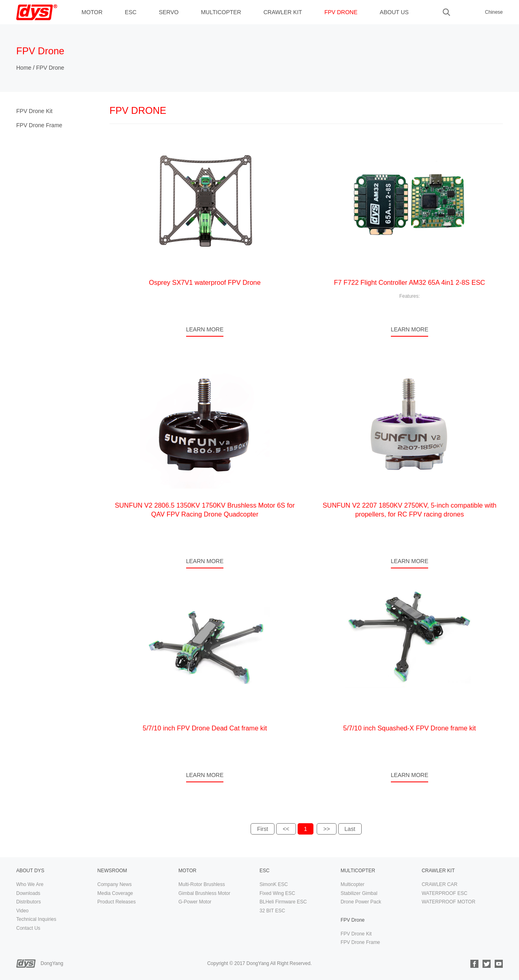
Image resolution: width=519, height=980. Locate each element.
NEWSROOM (112, 871)
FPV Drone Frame (39, 125)
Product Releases (117, 902)
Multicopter (353, 884)
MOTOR (92, 12)
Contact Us (28, 928)
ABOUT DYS (30, 871)
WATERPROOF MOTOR (448, 902)
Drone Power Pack (361, 902)
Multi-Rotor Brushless (202, 884)
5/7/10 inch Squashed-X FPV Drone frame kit (409, 728)
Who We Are (30, 884)
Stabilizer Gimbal (359, 893)
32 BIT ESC (272, 911)
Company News (115, 884)
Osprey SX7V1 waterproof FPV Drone (205, 282)
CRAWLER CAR (440, 884)
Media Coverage (115, 893)
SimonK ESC (274, 884)
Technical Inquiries (36, 919)
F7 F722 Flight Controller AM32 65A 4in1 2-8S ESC (410, 282)
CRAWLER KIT (283, 12)
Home (24, 68)
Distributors (29, 902)
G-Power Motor (195, 902)
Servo (169, 12)
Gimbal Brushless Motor (204, 893)
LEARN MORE (205, 329)
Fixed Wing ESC (277, 893)
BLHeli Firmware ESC (283, 902)
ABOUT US (394, 12)
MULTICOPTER (221, 12)
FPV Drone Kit (34, 111)
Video (22, 911)
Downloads (28, 893)
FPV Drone (341, 12)
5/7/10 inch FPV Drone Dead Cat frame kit (205, 728)
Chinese (494, 12)
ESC (131, 12)
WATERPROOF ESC (445, 893)
